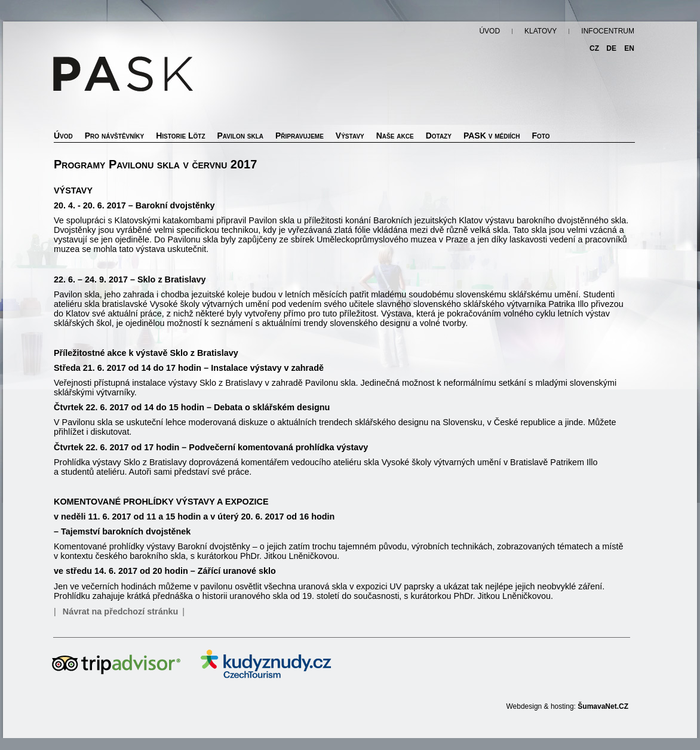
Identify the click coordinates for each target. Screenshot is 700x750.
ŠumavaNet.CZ (603, 706)
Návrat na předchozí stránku (121, 611)
